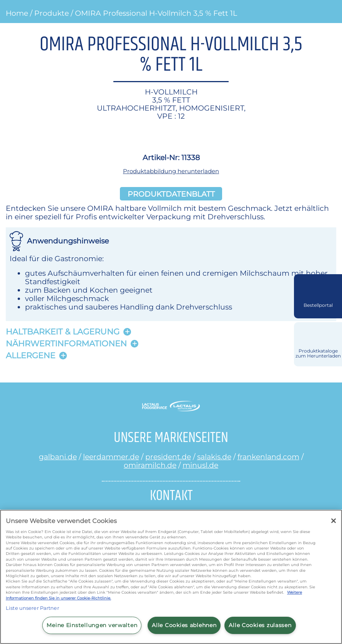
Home (17, 13)
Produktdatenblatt (171, 194)
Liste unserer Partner (32, 608)
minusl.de (200, 465)
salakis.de (214, 457)
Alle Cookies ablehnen (184, 625)
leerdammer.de (111, 457)
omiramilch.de (150, 465)
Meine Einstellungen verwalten (92, 625)
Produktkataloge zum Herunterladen (318, 353)
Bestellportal (318, 305)
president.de (168, 457)
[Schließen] (334, 521)
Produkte (51, 13)
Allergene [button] (31, 355)
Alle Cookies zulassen (260, 625)
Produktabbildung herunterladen (171, 171)
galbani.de (58, 457)
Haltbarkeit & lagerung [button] (63, 332)
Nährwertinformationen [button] (66, 344)
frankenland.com (268, 457)
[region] (171, 577)
